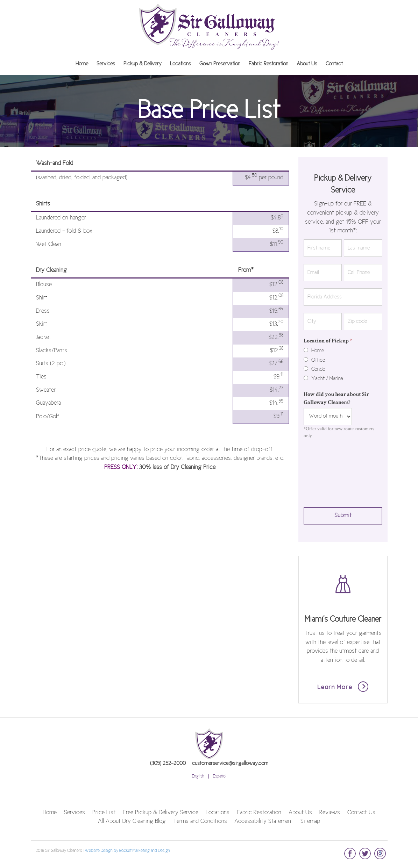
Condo (314, 369)
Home (82, 64)
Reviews (330, 813)
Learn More (343, 687)
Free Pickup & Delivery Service (161, 813)
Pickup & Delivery (143, 64)
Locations (180, 64)
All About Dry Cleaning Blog (132, 822)
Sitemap (310, 822)
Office (314, 360)
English (198, 776)
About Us (307, 64)
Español (220, 776)
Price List (104, 813)
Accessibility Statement (264, 822)
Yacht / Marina (323, 379)
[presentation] (332, 471)
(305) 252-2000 (168, 764)
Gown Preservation (220, 64)
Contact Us (361, 813)
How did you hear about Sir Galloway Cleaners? (336, 398)
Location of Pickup (328, 341)
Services (106, 64)
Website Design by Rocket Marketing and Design (127, 851)
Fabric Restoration (268, 64)
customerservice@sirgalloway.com (230, 764)
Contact (334, 64)
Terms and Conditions (200, 822)
